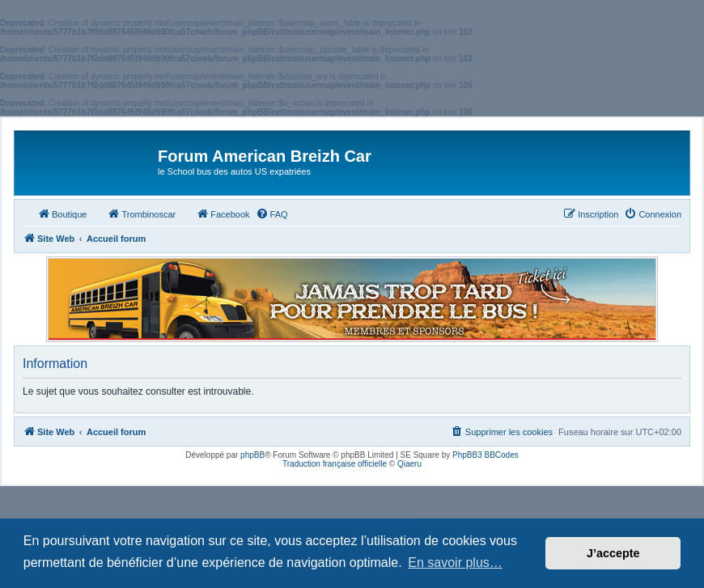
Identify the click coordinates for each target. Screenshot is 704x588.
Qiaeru (409, 464)
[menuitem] (272, 214)
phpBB (252, 455)
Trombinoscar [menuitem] (141, 214)
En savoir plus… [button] (455, 563)
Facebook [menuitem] (223, 214)
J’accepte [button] (613, 553)
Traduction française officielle (335, 464)
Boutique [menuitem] (62, 214)
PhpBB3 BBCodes (486, 455)
